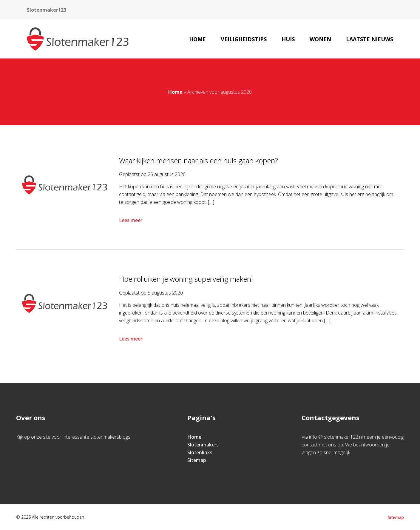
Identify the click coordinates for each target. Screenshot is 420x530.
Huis (288, 39)
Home (197, 39)
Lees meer (131, 220)
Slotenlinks (200, 452)
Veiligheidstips (244, 39)
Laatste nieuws (370, 39)
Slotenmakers (203, 445)
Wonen (320, 39)
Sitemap (197, 460)
